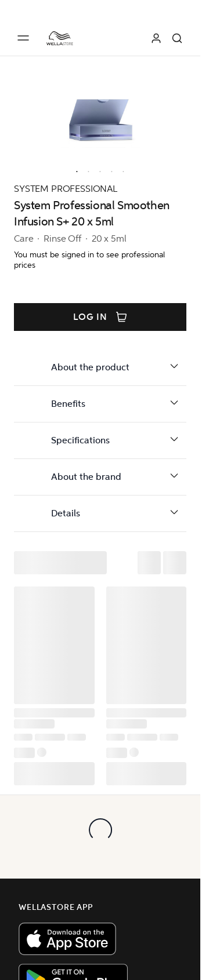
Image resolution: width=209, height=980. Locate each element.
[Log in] (156, 38)
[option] (74, 169)
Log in (100, 317)
